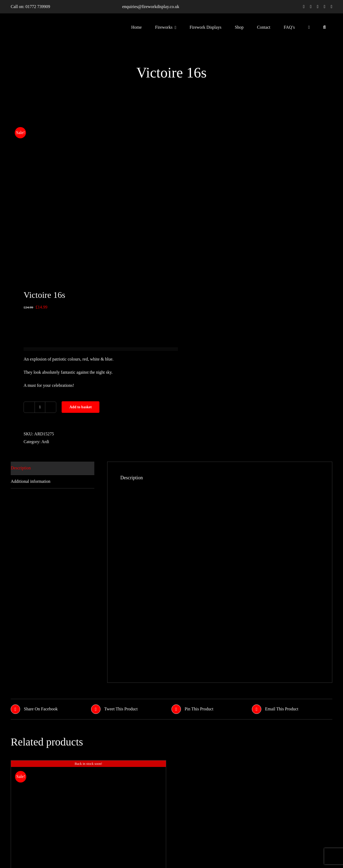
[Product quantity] (40, 407)
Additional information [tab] (31, 481)
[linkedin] (331, 7)
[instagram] (318, 7)
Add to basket (81, 407)
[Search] (324, 27)
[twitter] (311, 7)
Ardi (45, 442)
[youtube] (325, 7)
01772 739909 (38, 7)
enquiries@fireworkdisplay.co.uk (151, 7)
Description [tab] (21, 468)
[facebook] (304, 7)
